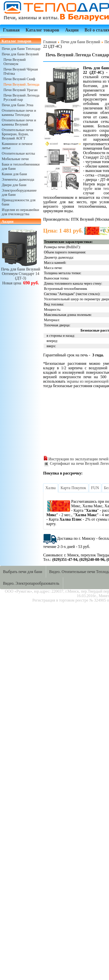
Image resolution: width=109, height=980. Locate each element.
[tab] (50, 488)
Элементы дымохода (18, 179)
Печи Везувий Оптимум (15, 62)
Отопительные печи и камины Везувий (19, 122)
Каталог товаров (42, 30)
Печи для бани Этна (17, 105)
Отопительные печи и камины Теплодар (19, 113)
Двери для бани (14, 185)
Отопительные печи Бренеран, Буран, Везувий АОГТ (17, 134)
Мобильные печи (15, 159)
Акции (72, 30)
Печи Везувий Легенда (21, 84)
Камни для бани (14, 174)
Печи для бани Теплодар (21, 49)
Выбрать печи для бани (23, 572)
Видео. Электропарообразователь (31, 583)
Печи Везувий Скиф (19, 79)
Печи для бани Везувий (20, 54)
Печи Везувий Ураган (21, 90)
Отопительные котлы (18, 153)
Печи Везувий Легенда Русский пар (21, 97)
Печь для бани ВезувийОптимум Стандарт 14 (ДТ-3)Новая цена (21, 274)
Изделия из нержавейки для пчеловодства (20, 212)
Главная (11, 30)
